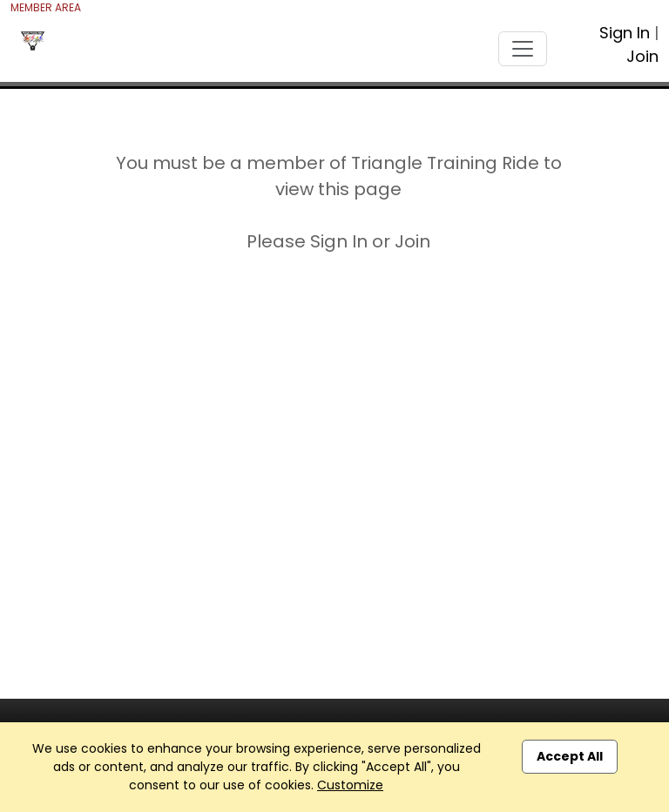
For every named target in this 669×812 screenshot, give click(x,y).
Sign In (625, 33)
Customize (350, 785)
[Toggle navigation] (523, 49)
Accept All (570, 756)
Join (642, 56)
